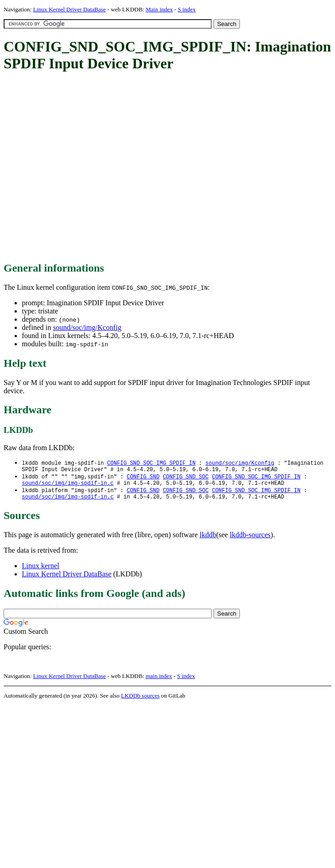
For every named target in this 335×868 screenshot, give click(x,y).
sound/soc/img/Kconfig (87, 327)
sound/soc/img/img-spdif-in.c (68, 486)
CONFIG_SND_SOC (186, 479)
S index (186, 9)
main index (159, 681)
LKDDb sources (140, 701)
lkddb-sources (250, 540)
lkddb (208, 540)
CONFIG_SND (143, 479)
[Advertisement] (85, 167)
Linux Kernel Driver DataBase (70, 9)
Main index (159, 9)
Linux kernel (41, 571)
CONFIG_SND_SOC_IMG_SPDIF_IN (151, 463)
